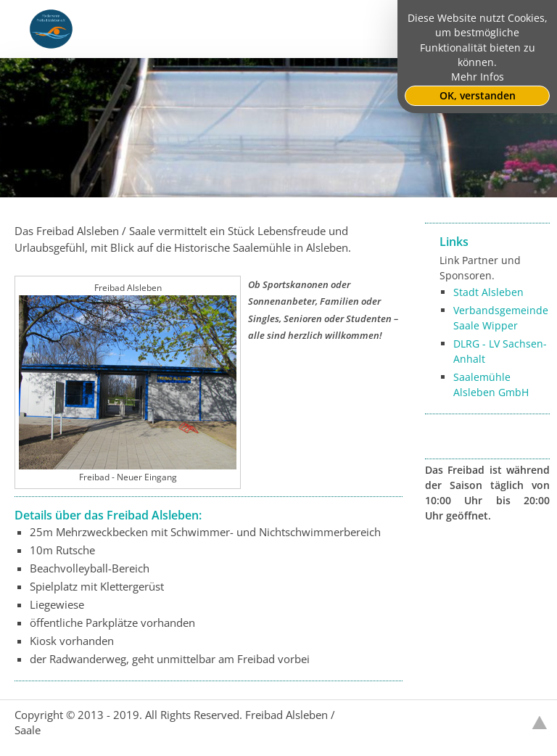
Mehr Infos (478, 77)
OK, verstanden (478, 96)
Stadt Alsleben (488, 292)
